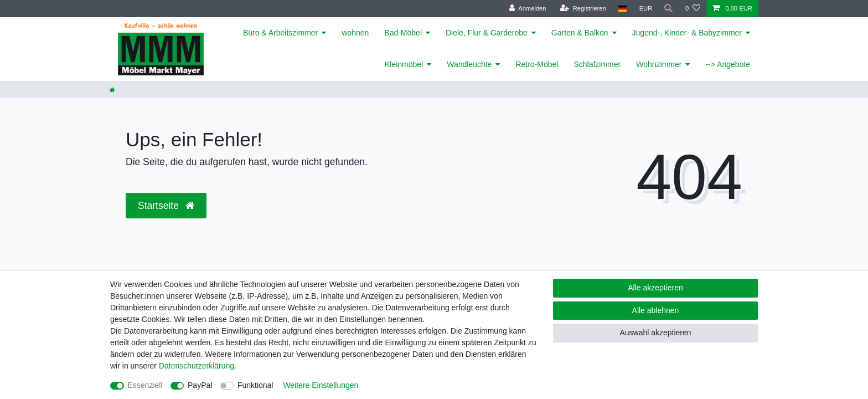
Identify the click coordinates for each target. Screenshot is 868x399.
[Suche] (668, 9)
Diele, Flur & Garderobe (487, 33)
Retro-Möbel (537, 64)
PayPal (200, 385)
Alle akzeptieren (655, 288)
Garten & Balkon (580, 33)
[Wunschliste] (693, 9)
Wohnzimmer (659, 64)
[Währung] (644, 9)
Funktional (255, 385)
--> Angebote (728, 64)
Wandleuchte (469, 64)
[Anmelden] (526, 9)
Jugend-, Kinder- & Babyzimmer (687, 33)
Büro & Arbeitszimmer (280, 33)
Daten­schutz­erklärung (197, 366)
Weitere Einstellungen (321, 385)
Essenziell (145, 385)
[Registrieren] (582, 9)
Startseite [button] (166, 206)
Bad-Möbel (403, 33)
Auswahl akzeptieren (655, 332)
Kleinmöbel (404, 64)
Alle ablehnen (656, 310)
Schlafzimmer (597, 64)
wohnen (355, 33)
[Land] (621, 9)
